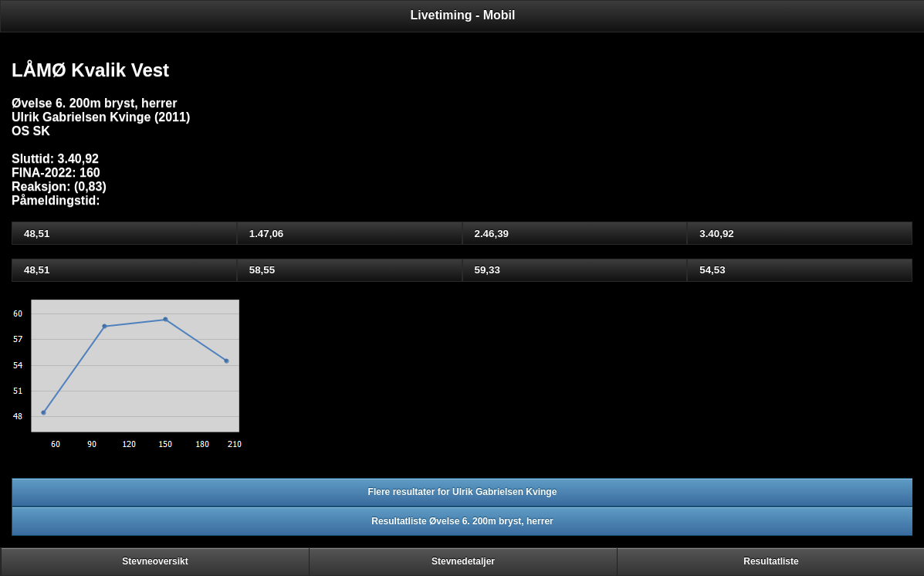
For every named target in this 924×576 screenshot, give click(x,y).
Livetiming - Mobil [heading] (463, 15)
